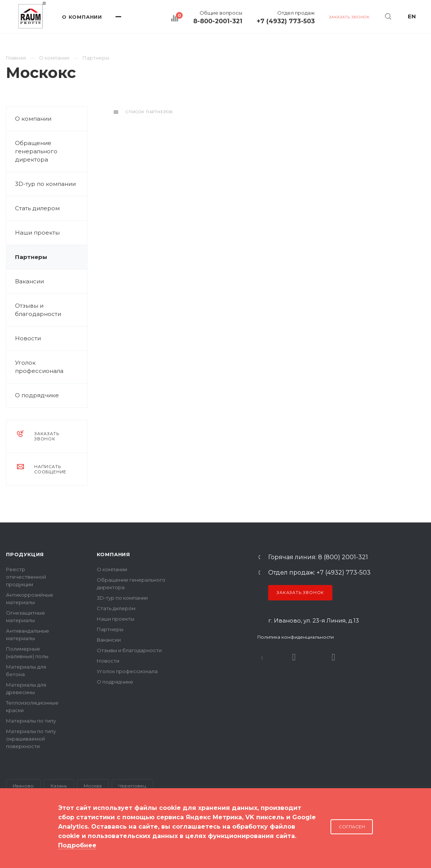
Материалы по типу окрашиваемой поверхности (31, 739)
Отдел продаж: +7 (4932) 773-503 (319, 573)
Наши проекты (37, 233)
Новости (28, 338)
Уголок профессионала (39, 367)
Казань (59, 786)
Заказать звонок (300, 593)
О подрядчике (37, 395)
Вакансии (29, 281)
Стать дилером (37, 208)
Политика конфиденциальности (296, 637)
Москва (93, 786)
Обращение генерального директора (36, 151)
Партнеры (31, 257)
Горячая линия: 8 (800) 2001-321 (318, 557)
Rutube (294, 657)
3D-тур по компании (45, 184)
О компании (33, 119)
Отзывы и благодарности (38, 310)
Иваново (23, 786)
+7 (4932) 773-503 (286, 21)
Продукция (25, 554)
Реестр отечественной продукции (26, 577)
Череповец (132, 786)
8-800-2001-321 (218, 21)
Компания (113, 554)
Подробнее (77, 845)
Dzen (333, 657)
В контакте (262, 657)
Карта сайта (22, 838)
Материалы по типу (31, 721)
